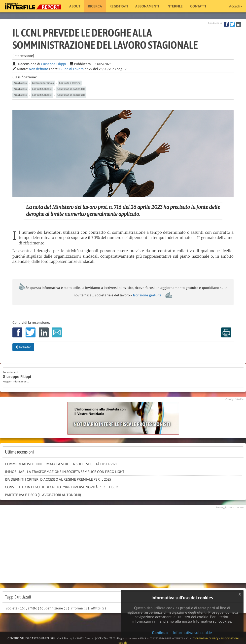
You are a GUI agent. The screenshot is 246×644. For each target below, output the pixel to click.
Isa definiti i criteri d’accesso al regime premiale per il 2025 (58, 479)
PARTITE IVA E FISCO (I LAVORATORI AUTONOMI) (43, 495)
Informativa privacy (205, 638)
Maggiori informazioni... (16, 382)
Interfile (175, 6)
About (75, 6)
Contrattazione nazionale (71, 95)
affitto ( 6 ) (35, 608)
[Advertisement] (123, 545)
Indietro (23, 347)
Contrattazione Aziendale (71, 89)
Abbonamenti (147, 6)
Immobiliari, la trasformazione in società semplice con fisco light (65, 472)
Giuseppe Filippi (53, 64)
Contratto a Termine (70, 83)
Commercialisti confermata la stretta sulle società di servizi (61, 464)
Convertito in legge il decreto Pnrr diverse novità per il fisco (62, 487)
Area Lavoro (20, 83)
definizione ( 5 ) (57, 608)
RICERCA (95, 6)
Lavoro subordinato (43, 83)
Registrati (119, 6)
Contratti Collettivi (42, 89)
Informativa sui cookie (192, 633)
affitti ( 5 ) (98, 608)
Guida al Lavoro (71, 69)
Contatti (198, 6)
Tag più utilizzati (18, 597)
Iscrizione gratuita (147, 295)
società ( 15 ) (16, 608)
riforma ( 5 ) (80, 608)
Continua (160, 633)
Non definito (38, 69)
